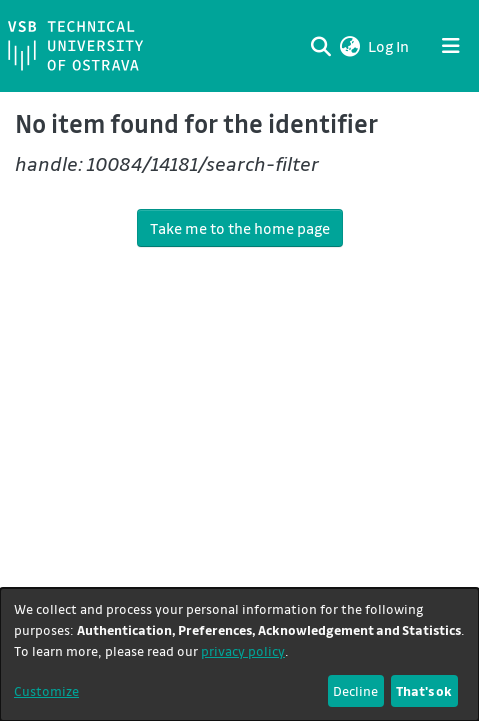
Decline (355, 690)
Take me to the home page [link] (240, 228)
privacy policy (243, 650)
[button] (349, 46)
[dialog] (239, 654)
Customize (46, 690)
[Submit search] (320, 46)
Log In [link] (389, 46)
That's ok (424, 690)
